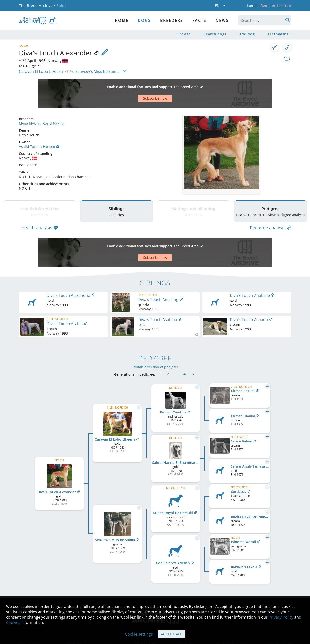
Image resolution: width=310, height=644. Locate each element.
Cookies (13, 622)
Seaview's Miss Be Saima (97, 71)
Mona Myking (30, 106)
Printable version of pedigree (155, 338)
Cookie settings (139, 634)
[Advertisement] (136, 85)
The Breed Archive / (37, 5)
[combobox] (264, 20)
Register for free (276, 5)
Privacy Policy (281, 617)
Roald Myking (54, 106)
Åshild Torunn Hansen (39, 130)
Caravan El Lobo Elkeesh (41, 71)
